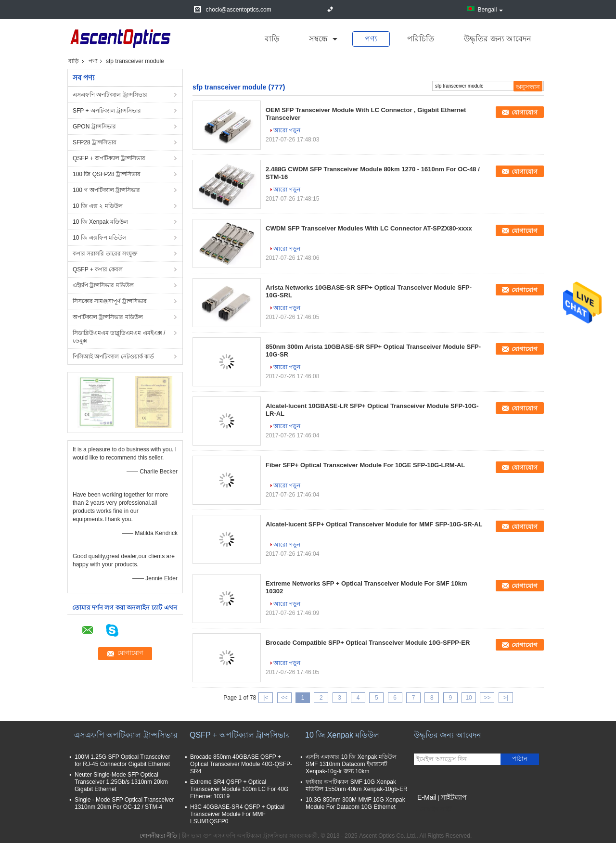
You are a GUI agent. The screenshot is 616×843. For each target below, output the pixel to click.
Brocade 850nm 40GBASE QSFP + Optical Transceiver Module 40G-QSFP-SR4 (241, 764)
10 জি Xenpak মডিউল (100, 222)
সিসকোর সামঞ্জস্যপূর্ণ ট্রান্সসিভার (110, 301)
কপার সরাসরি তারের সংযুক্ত (105, 254)
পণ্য (371, 39)
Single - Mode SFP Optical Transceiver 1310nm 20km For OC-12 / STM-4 (124, 803)
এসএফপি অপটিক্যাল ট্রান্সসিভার (110, 95)
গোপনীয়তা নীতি (158, 836)
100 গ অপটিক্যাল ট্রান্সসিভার (106, 190)
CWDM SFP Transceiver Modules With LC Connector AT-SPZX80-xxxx (369, 228)
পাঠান (520, 759)
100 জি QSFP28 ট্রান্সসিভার (107, 174)
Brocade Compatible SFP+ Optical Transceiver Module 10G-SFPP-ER (368, 643)
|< (266, 698)
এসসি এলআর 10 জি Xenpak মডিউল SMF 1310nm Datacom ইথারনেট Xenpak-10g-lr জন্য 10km (351, 764)
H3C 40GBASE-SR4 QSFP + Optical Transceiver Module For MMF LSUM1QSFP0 (237, 814)
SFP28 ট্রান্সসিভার (95, 142)
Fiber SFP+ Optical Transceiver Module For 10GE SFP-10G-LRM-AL (365, 465)
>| (506, 698)
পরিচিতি (421, 39)
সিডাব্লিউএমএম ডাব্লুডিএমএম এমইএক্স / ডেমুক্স (119, 337)
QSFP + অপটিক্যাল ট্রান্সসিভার (109, 158)
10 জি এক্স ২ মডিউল (98, 206)
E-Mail (427, 797)
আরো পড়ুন (287, 130)
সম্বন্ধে (318, 39)
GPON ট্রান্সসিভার (94, 127)
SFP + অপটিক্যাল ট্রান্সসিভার (107, 111)
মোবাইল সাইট (433, 809)
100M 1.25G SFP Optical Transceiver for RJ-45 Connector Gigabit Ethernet (122, 760)
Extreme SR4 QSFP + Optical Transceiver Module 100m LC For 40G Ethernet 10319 (239, 789)
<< (284, 698)
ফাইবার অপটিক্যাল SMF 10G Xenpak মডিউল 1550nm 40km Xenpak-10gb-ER (357, 786)
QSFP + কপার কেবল (98, 269)
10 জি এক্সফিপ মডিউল (100, 238)
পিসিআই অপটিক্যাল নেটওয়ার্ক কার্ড (113, 357)
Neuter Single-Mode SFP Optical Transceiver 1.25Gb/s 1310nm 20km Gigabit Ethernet (121, 782)
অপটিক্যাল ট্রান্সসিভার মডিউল (108, 317)
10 (468, 698)
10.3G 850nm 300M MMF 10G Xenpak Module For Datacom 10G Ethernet (355, 803)
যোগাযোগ (525, 112)
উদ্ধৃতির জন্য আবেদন (498, 39)
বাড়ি (272, 39)
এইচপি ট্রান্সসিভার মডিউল (103, 285)
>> (487, 698)
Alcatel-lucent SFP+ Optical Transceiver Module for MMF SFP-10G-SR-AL (374, 524)
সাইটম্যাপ (454, 797)
